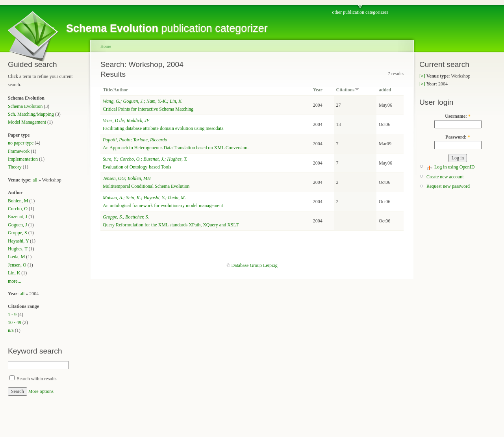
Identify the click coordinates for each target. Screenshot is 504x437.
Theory (15, 167)
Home (106, 46)
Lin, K (14, 273)
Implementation (23, 159)
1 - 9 (12, 315)
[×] (422, 76)
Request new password (448, 186)
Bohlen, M (18, 201)
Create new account (445, 177)
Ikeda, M (16, 257)
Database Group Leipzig (254, 265)
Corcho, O (18, 209)
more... (15, 281)
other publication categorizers (360, 12)
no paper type (21, 143)
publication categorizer (167, 28)
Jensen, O (17, 265)
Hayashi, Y (18, 241)
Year (318, 90)
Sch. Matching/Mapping (31, 114)
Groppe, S (18, 233)
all (35, 180)
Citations (348, 90)
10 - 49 (15, 322)
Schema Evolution (25, 106)
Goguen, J (18, 225)
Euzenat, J (18, 217)
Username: (458, 116)
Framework (19, 151)
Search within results (33, 379)
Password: (458, 137)
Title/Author (115, 90)
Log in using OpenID (454, 167)
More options (41, 391)
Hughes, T (18, 249)
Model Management (27, 122)
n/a (11, 330)
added (385, 90)
